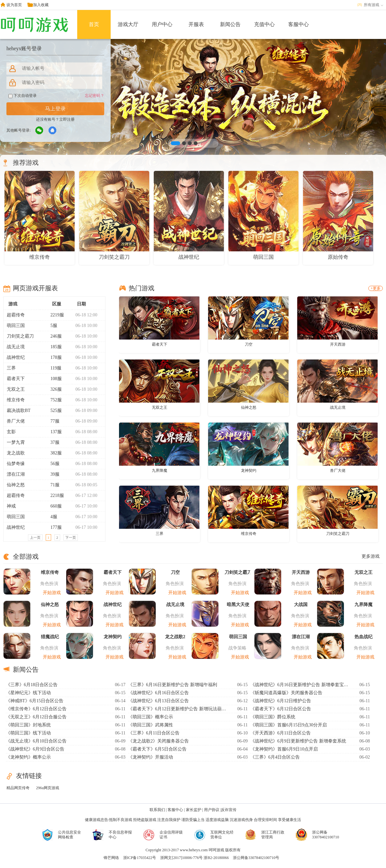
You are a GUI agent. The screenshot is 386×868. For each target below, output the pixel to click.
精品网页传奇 (18, 788)
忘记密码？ (95, 96)
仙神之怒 (16, 485)
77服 (52, 421)
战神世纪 (16, 357)
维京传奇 (16, 400)
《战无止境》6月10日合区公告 (36, 741)
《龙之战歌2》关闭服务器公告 (158, 741)
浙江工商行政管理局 (273, 835)
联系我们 (157, 810)
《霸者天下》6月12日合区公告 (281, 709)
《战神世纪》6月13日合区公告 (158, 701)
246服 (53, 336)
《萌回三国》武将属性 (151, 725)
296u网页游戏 (48, 788)
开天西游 (338, 344)
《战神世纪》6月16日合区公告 (158, 693)
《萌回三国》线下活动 (28, 733)
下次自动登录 (23, 96)
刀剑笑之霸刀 (20, 336)
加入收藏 (41, 5)
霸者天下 (16, 379)
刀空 (249, 344)
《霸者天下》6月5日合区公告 (157, 749)
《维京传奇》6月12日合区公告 (36, 709)
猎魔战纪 (50, 637)
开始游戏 (52, 593)
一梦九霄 (16, 442)
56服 (52, 464)
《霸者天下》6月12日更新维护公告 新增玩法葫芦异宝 (178, 709)
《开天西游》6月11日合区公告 (280, 733)
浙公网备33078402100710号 (256, 858)
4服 (51, 517)
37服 (52, 442)
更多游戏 (371, 556)
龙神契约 (249, 471)
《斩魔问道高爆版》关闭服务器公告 (286, 693)
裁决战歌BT (19, 411)
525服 (53, 411)
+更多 (376, 288)
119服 (53, 368)
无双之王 (16, 389)
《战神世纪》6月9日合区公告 (35, 749)
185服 (53, 347)
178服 (53, 357)
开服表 (196, 24)
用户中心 (162, 24)
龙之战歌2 (175, 637)
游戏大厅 (128, 24)
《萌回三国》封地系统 (28, 725)
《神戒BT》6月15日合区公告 (35, 701)
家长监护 (194, 810)
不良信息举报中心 (120, 835)
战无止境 (16, 347)
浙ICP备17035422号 (140, 858)
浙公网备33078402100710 (326, 835)
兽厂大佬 (16, 421)
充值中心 (264, 24)
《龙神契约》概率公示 (28, 757)
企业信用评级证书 (171, 835)
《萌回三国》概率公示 (151, 717)
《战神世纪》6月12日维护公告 (281, 701)
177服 (53, 527)
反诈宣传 (229, 810)
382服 (53, 453)
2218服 (55, 495)
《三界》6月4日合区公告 (275, 757)
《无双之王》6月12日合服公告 (36, 717)
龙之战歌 (16, 453)
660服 (53, 506)
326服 (53, 389)
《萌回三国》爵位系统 (273, 717)
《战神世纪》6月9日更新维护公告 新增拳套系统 (298, 741)
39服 (52, 474)
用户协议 (212, 810)
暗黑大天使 (238, 605)
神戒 (11, 506)
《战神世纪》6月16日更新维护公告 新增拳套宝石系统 (300, 685)
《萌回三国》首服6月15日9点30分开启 (289, 725)
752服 (53, 400)
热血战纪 (363, 637)
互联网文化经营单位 (222, 835)
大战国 (301, 605)
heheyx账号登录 (24, 48)
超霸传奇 (16, 315)
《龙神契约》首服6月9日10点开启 (284, 749)
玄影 (11, 432)
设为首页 (14, 5)
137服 (53, 432)
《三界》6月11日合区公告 (154, 733)
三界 (11, 368)
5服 (51, 326)
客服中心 (299, 24)
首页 (94, 24)
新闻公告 (230, 24)
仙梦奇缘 (16, 464)
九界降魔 (160, 471)
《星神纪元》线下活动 (28, 693)
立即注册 (67, 119)
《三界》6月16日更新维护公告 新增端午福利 (173, 685)
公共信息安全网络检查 (69, 835)
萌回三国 (16, 326)
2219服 (55, 315)
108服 (53, 379)
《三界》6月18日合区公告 (32, 685)
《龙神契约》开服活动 (151, 757)
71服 (52, 485)
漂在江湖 (16, 474)
